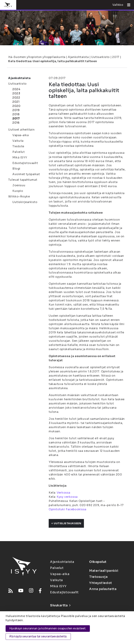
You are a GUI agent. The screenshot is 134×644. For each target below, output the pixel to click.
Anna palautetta (103, 589)
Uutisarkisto (100, 57)
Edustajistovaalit (25, 163)
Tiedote (18, 146)
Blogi (16, 169)
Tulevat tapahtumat (23, 180)
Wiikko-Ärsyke (19, 196)
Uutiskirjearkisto (25, 202)
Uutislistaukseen (66, 523)
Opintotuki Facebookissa (68, 509)
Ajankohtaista (78, 57)
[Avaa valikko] (127, 5)
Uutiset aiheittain (21, 130)
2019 (16, 110)
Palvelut (18, 152)
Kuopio (18, 191)
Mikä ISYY (20, 157)
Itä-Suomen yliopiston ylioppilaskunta (37, 57)
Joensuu (19, 185)
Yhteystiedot (101, 583)
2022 (16, 98)
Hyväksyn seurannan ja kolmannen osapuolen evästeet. (48, 628)
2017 (116, 57)
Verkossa (63, 493)
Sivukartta (60, 605)
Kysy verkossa (67, 497)
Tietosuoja (98, 577)
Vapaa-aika (21, 135)
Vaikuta (18, 141)
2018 (16, 114)
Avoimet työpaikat (26, 174)
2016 (16, 123)
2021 (16, 102)
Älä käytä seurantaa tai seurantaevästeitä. (38, 636)
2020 (16, 106)
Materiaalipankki (104, 571)
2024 (16, 89)
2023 (16, 93)
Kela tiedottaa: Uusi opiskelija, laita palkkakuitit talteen (53, 61)
